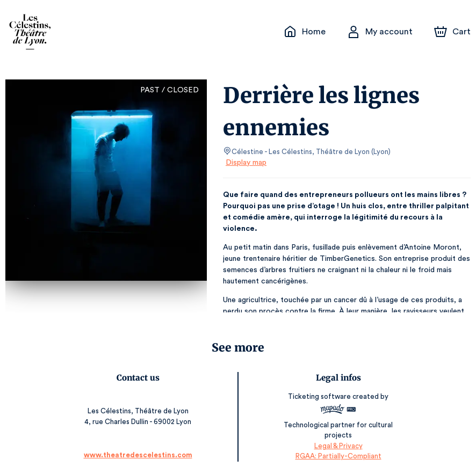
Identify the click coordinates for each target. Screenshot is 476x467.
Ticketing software (320, 396)
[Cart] (453, 32)
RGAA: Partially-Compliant (338, 445)
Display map (246, 163)
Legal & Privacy (337, 435)
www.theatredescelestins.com (138, 444)
